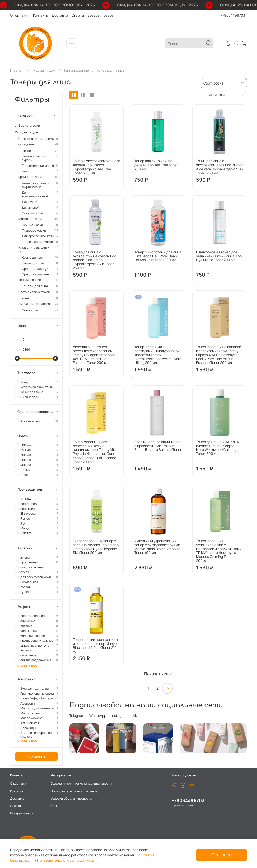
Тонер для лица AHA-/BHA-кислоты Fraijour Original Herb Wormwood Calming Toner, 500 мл (218, 448)
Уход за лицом (43, 70)
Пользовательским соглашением (65, 860)
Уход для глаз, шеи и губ (34, 249)
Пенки (26, 151)
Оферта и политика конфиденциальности (81, 784)
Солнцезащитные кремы (36, 139)
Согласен (221, 855)
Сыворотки (30, 310)
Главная (17, 70)
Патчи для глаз (33, 263)
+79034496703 (233, 15)
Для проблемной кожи (38, 236)
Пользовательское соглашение (74, 791)
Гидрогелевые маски (37, 242)
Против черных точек (34, 292)
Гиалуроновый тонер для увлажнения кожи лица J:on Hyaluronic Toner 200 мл (219, 256)
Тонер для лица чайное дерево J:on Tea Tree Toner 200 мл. (156, 165)
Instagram (120, 715)
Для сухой (29, 202)
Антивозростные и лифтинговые (35, 185)
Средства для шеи (36, 274)
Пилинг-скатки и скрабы (34, 158)
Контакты (41, 15)
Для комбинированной (35, 194)
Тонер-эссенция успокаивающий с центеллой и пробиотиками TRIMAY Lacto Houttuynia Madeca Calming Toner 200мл (219, 551)
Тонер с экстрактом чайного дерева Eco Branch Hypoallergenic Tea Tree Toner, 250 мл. (97, 167)
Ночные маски (32, 225)
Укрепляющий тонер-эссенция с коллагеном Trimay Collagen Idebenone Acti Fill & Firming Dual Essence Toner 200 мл (94, 355)
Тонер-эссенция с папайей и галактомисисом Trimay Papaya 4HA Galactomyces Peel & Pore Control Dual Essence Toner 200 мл (219, 355)
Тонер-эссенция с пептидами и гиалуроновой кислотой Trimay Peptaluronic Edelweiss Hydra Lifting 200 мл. (158, 355)
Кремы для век (33, 257)
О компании (20, 15)
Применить (36, 756)
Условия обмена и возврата (71, 798)
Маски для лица (30, 219)
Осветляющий (32, 213)
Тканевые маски (34, 231)
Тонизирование (76, 70)
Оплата (78, 15)
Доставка (60, 15)
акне (25, 298)
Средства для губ (35, 269)
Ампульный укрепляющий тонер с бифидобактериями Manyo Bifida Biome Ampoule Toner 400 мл (157, 547)
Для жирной (31, 207)
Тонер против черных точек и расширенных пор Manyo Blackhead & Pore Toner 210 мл (95, 645)
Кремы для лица (30, 177)
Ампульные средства (34, 304)
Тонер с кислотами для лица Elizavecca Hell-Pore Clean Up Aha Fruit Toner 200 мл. (158, 256)
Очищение (26, 144)
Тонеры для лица (35, 286)
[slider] (17, 358)
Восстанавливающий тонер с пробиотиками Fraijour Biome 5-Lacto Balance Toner (158, 446)
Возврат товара (101, 15)
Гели (25, 171)
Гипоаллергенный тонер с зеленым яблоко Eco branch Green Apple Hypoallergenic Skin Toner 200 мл (96, 547)
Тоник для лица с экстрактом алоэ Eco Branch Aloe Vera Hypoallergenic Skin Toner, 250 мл (220, 167)
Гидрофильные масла (38, 166)
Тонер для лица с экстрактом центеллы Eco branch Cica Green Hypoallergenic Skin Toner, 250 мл (94, 260)
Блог (54, 806)
